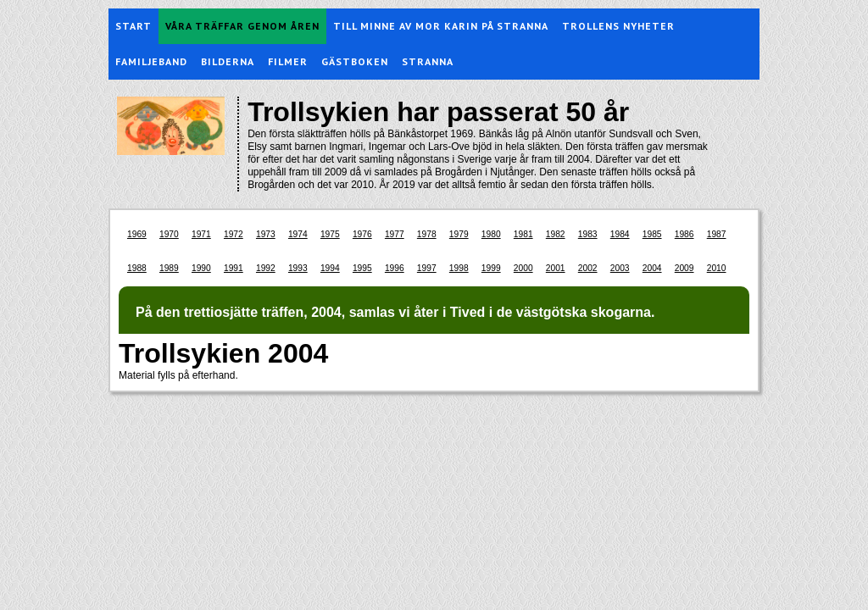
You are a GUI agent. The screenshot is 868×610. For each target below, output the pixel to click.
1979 (459, 234)
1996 (395, 268)
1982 (556, 234)
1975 (330, 234)
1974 (298, 234)
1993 (298, 268)
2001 (556, 268)
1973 (266, 234)
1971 (201, 234)
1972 (234, 234)
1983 (588, 234)
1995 (362, 268)
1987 (717, 234)
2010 (717, 268)
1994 (330, 268)
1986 (684, 234)
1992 (266, 268)
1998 (459, 268)
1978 (427, 234)
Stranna (428, 61)
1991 (234, 268)
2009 (684, 268)
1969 (137, 234)
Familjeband (151, 61)
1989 (169, 268)
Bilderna (228, 61)
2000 (523, 268)
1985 (652, 234)
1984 (620, 234)
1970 (169, 234)
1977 (395, 234)
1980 (491, 234)
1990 (201, 268)
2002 (588, 268)
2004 (652, 268)
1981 (523, 234)
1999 (491, 268)
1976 (362, 234)
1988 (137, 268)
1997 (427, 268)
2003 (620, 268)
